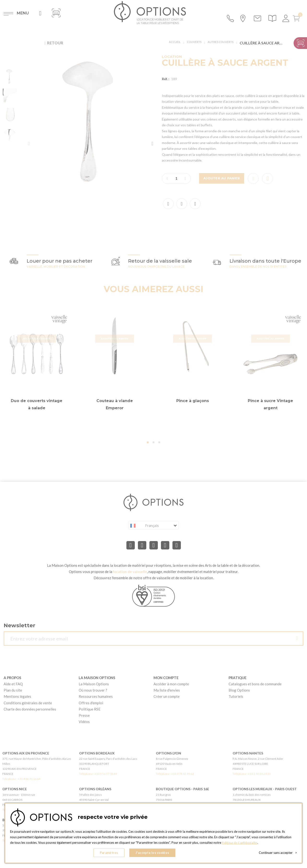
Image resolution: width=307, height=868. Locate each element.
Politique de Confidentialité (241, 844)
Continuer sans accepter (278, 854)
